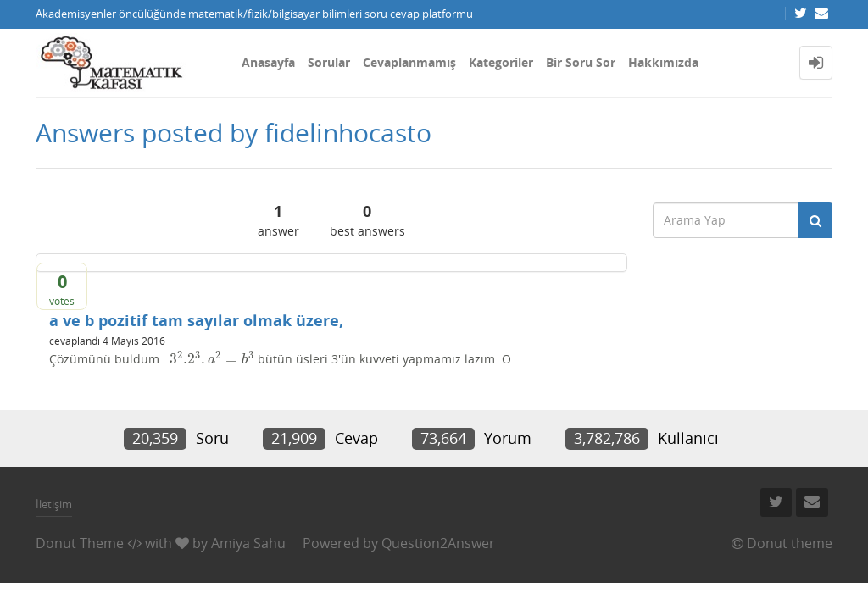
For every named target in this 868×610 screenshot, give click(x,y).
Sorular (329, 62)
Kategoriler (501, 62)
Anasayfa (268, 62)
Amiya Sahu (248, 543)
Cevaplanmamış (409, 62)
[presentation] (212, 359)
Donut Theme (80, 543)
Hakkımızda (663, 62)
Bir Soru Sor (581, 62)
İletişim (54, 504)
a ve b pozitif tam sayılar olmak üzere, (196, 320)
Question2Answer (438, 543)
